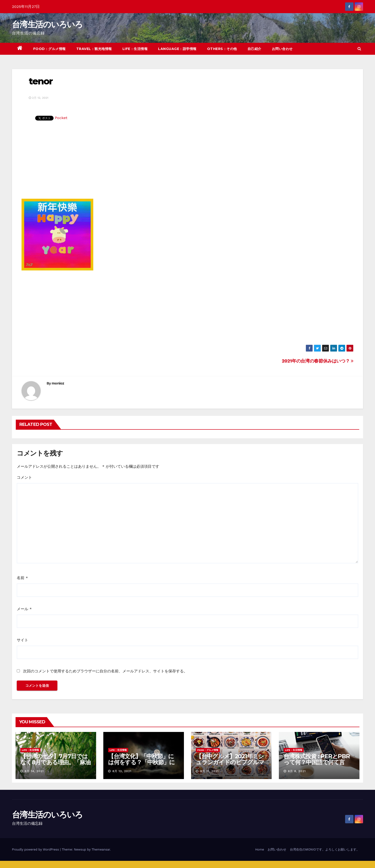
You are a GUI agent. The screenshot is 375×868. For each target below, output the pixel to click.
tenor (41, 81)
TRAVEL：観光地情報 (94, 49)
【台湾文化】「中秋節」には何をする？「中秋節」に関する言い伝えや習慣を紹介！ (142, 765)
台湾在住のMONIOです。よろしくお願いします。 (325, 849)
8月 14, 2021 (34, 771)
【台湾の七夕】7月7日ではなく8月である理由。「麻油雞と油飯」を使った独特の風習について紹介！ (55, 765)
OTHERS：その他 (222, 49)
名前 (22, 578)
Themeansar (101, 849)
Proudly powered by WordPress (36, 849)
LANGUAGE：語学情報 (177, 49)
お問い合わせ (282, 49)
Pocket (61, 118)
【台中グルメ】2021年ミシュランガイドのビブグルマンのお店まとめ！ (230, 762)
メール (24, 609)
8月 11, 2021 (209, 771)
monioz (58, 383)
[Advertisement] (187, 163)
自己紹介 (254, 49)
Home (260, 849)
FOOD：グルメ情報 (50, 49)
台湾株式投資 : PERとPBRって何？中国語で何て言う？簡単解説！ (317, 762)
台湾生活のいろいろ (47, 24)
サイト (22, 640)
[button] (359, 49)
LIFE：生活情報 (135, 49)
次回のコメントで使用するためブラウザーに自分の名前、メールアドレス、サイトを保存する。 (105, 671)
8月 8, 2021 (297, 771)
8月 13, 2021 (122, 771)
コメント (24, 477)
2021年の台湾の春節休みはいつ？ (318, 361)
